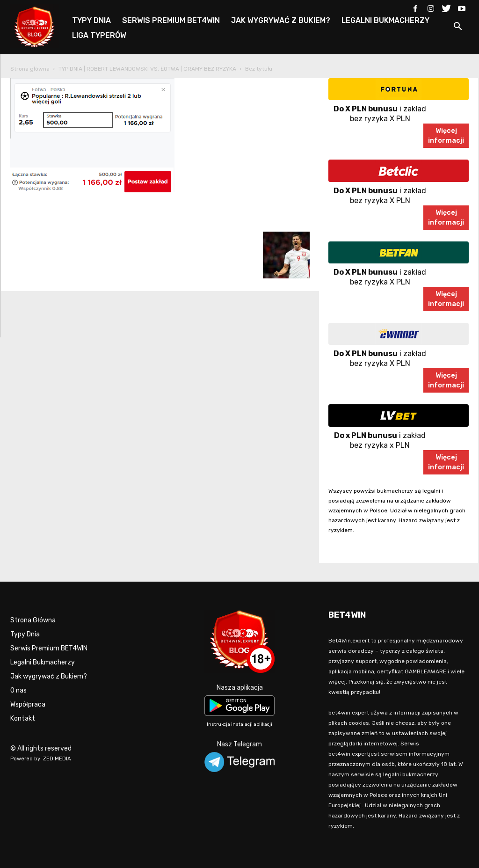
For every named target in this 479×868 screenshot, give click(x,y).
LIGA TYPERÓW (99, 35)
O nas (18, 690)
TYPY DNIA (91, 20)
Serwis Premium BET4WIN (49, 648)
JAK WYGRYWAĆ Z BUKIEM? (281, 20)
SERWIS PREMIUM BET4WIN (171, 20)
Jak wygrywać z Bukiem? (49, 676)
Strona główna (30, 69)
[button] (457, 28)
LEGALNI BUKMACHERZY (385, 20)
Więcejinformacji (446, 136)
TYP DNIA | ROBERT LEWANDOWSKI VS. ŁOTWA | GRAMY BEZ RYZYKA (147, 69)
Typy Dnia (25, 634)
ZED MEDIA (57, 759)
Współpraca (28, 704)
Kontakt (23, 718)
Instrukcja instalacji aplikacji (239, 724)
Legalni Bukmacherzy (43, 662)
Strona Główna (33, 620)
